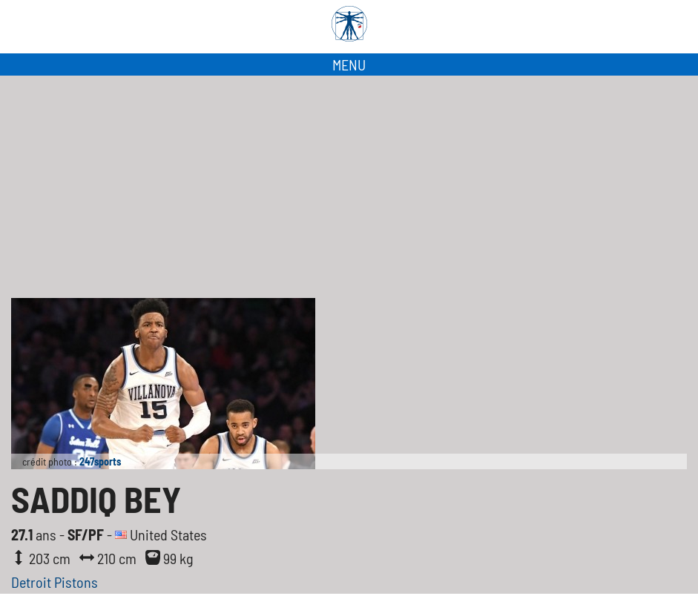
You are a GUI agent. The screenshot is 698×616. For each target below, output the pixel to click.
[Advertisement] (349, 187)
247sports (100, 461)
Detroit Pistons (55, 582)
